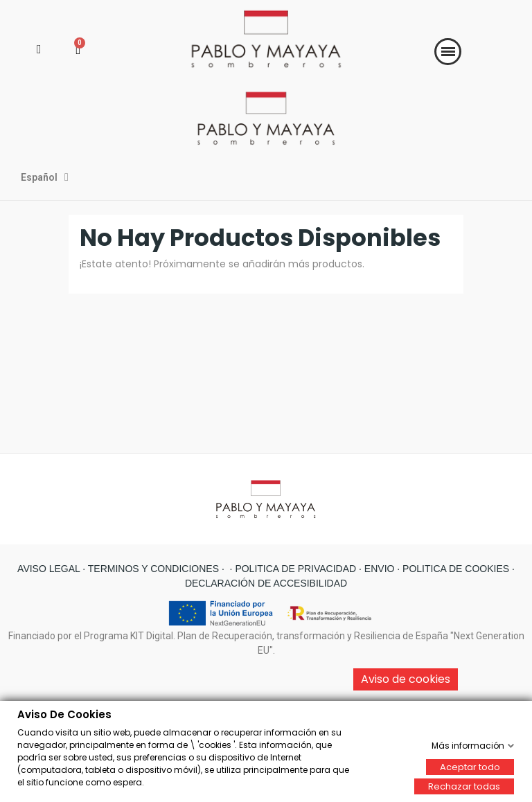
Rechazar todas (464, 786)
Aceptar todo (470, 766)
